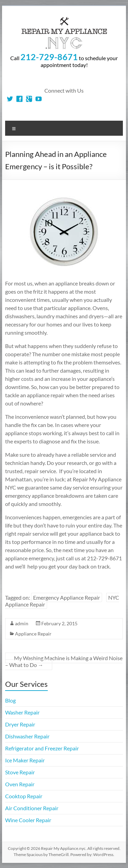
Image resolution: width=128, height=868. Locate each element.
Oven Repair (20, 784)
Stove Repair (20, 772)
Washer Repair (22, 712)
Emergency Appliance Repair (67, 597)
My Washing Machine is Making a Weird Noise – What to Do (64, 661)
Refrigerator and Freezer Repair (42, 748)
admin (22, 623)
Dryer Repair (20, 724)
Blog (10, 700)
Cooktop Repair (24, 796)
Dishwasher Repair (27, 736)
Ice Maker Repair (25, 760)
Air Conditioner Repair (32, 808)
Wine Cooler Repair (28, 820)
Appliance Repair (33, 634)
